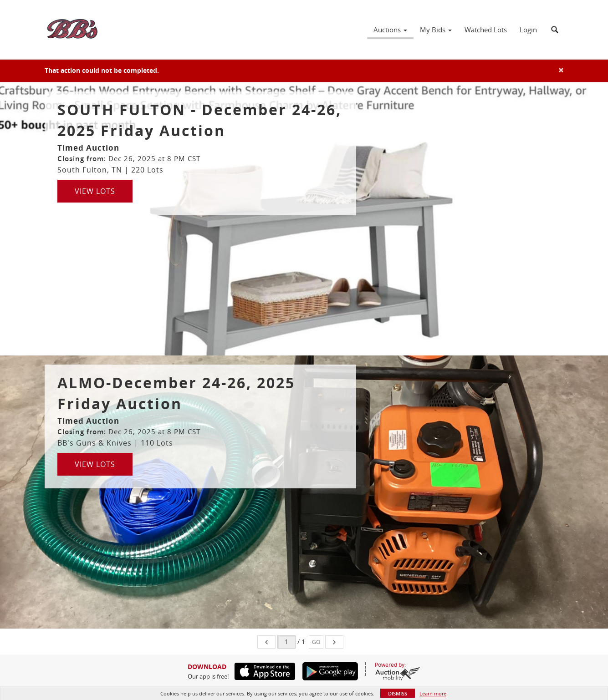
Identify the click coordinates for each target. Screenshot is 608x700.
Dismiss (398, 693)
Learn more (433, 693)
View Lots (95, 191)
